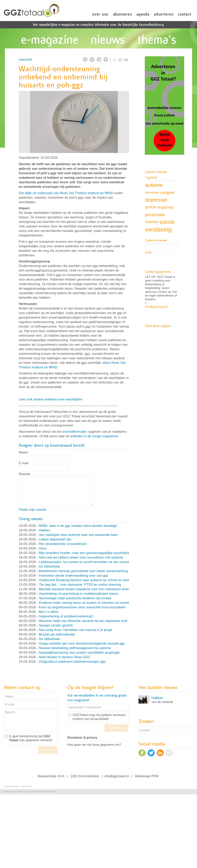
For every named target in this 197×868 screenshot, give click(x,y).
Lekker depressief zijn (55, 539)
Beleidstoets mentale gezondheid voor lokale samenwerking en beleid (91, 571)
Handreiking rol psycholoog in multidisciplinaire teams (79, 594)
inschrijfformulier (74, 432)
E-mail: (24, 463)
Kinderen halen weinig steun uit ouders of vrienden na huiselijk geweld (91, 603)
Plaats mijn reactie (32, 510)
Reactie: (25, 474)
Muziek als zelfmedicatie (57, 634)
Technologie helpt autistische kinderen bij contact (75, 598)
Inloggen (7, 792)
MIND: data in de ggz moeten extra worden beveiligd (78, 526)
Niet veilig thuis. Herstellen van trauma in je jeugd (75, 630)
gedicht (151, 207)
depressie (156, 200)
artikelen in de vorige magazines (94, 436)
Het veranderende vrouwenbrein (63, 544)
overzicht (25, 60)
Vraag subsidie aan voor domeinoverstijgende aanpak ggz (82, 643)
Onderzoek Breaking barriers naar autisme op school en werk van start (91, 580)
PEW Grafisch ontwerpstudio (44, 792)
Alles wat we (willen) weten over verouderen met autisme (81, 557)
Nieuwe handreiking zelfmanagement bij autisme (75, 648)
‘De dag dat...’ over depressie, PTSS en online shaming (80, 585)
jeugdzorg (165, 207)
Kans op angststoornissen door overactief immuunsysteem (82, 607)
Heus (43, 548)
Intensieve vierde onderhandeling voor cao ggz (74, 576)
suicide (167, 222)
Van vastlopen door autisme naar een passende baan (78, 535)
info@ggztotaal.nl (156, 307)
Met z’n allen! (49, 612)
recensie (152, 222)
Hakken (45, 530)
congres (167, 192)
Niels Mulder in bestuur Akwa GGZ (65, 657)
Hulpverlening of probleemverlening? (66, 616)
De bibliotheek (49, 566)
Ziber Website (18, 792)
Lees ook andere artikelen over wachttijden (51, 399)
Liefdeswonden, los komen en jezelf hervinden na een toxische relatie (90, 562)
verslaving (158, 229)
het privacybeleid (97, 719)
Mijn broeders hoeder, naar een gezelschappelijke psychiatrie (84, 553)
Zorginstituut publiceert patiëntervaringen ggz (72, 662)
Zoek (148, 252)
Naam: (24, 452)
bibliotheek (152, 192)
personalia (155, 215)
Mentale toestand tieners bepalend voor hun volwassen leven (84, 589)
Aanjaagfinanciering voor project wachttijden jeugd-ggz (79, 653)
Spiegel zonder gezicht (56, 625)
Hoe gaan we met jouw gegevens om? (94, 745)
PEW (155, 776)
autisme (154, 185)
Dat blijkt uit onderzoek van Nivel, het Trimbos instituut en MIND (66, 193)
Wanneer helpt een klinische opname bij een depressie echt (83, 621)
